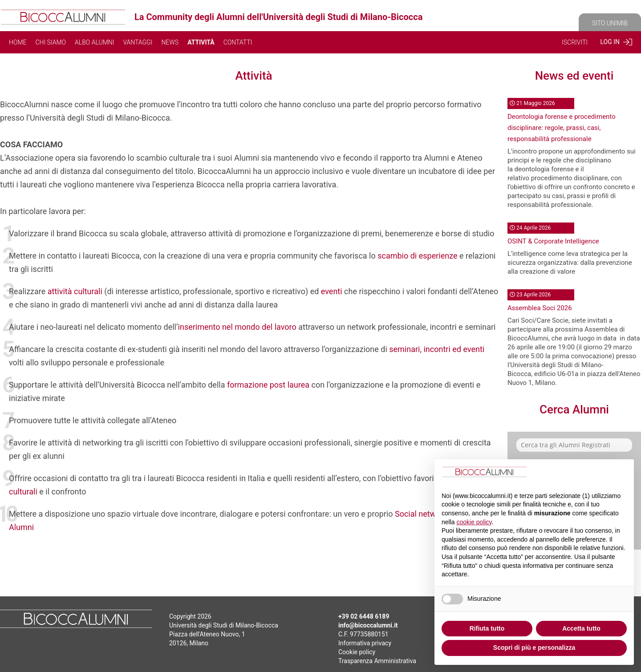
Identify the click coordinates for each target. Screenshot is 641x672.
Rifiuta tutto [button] (487, 628)
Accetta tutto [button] (581, 628)
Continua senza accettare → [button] (582, 473)
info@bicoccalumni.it (368, 625)
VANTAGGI (138, 42)
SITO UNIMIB (610, 23)
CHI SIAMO (51, 42)
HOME (18, 42)
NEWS (170, 42)
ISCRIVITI (575, 42)
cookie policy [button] (474, 522)
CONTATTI (238, 42)
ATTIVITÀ (201, 42)
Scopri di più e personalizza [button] (534, 648)
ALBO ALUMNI (94, 42)
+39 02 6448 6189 (364, 616)
